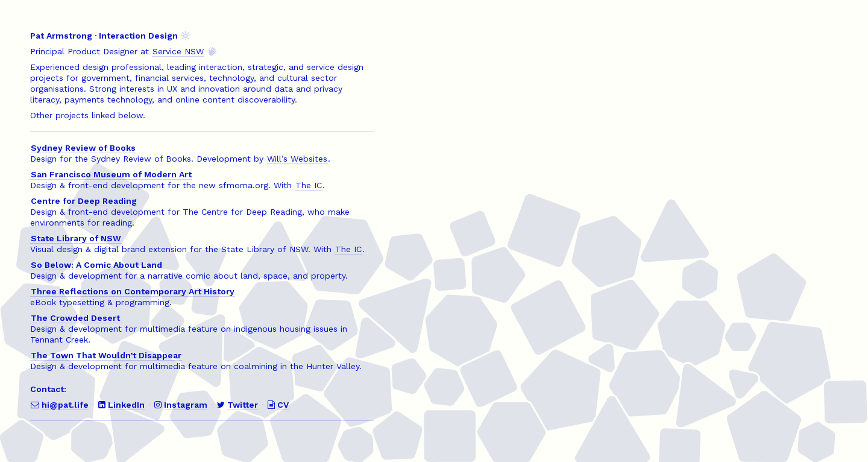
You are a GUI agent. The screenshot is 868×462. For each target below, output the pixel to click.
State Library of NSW (76, 238)
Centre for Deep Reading (84, 201)
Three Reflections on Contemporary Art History (133, 291)
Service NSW (178, 51)
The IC (309, 185)
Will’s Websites (297, 159)
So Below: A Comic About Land (96, 265)
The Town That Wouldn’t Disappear (106, 355)
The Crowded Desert (75, 318)
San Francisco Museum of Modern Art (111, 174)
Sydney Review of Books (83, 148)
